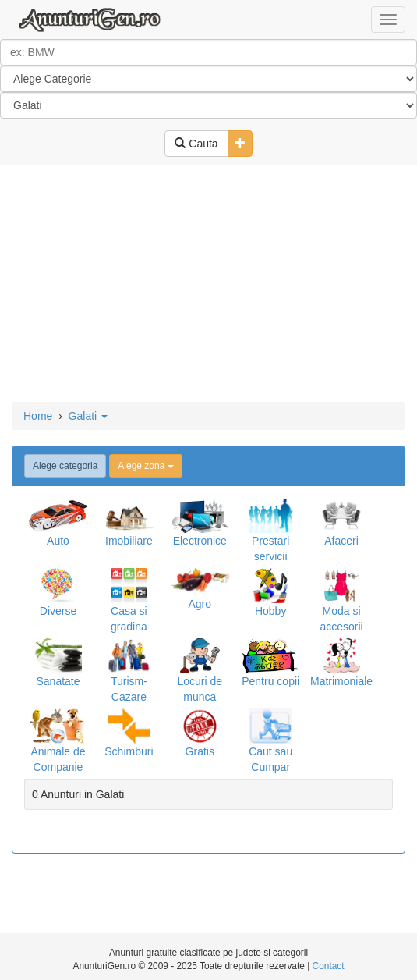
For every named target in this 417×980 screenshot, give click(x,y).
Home (38, 416)
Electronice (200, 541)
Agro (200, 604)
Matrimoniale (341, 681)
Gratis (200, 751)
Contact (329, 966)
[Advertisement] (208, 285)
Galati (88, 416)
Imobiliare (129, 541)
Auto (58, 541)
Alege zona (145, 466)
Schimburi (129, 751)
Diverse (58, 611)
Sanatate (58, 681)
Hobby (270, 611)
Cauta (196, 144)
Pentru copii (270, 681)
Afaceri (341, 541)
